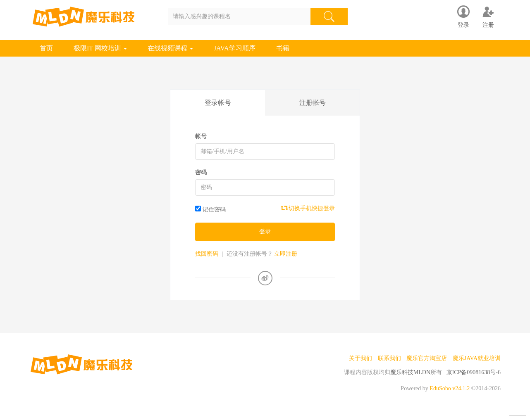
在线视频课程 (170, 48)
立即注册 (286, 254)
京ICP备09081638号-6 (474, 372)
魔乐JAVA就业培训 (477, 358)
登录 (265, 231)
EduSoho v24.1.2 (450, 388)
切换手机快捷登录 (308, 208)
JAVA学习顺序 (235, 48)
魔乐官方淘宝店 (427, 358)
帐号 (201, 136)
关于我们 (360, 358)
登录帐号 (218, 103)
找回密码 (207, 254)
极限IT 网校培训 (100, 48)
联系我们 (389, 358)
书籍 (283, 48)
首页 (46, 48)
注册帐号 (313, 103)
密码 (201, 172)
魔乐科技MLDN (410, 372)
